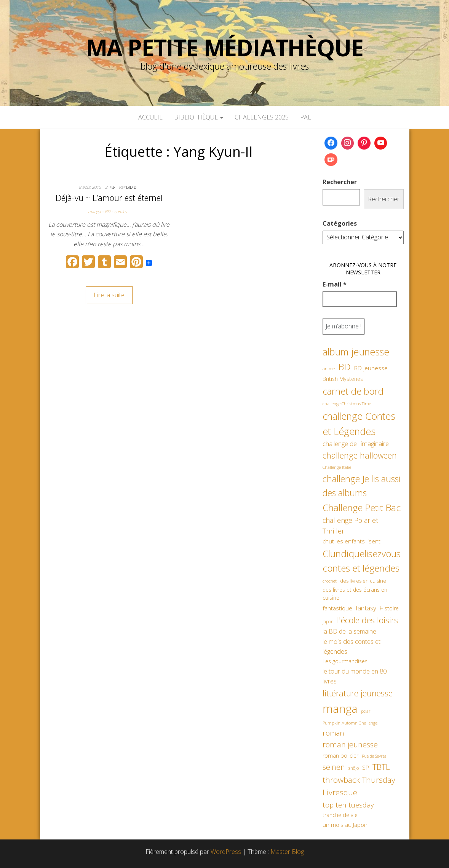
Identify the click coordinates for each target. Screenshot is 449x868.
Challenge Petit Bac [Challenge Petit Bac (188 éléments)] (362, 507)
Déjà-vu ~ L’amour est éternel (109, 197)
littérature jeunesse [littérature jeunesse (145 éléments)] (358, 693)
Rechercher (340, 182)
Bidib (131, 187)
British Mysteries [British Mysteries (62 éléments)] (343, 379)
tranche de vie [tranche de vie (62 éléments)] (340, 815)
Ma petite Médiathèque (225, 48)
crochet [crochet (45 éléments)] (330, 581)
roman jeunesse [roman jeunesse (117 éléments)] (350, 745)
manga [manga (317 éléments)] (340, 709)
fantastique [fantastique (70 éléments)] (337, 608)
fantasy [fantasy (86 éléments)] (366, 608)
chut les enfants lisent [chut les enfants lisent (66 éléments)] (352, 541)
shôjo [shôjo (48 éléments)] (354, 768)
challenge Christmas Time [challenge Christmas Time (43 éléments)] (347, 404)
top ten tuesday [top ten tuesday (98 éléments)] (348, 805)
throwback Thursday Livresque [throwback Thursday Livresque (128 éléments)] (359, 786)
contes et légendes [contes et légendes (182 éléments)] (361, 568)
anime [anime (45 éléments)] (329, 369)
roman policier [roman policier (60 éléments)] (340, 756)
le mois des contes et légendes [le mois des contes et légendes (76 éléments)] (352, 647)
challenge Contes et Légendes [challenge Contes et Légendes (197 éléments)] (359, 424)
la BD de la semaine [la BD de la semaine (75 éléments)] (349, 631)
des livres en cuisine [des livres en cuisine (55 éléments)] (363, 581)
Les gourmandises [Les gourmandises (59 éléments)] (345, 661)
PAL (306, 117)
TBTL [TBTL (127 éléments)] (381, 767)
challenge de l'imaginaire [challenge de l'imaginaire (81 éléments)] (356, 444)
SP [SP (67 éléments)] (366, 768)
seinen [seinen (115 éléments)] (334, 767)
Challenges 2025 (262, 117)
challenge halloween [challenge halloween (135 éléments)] (360, 455)
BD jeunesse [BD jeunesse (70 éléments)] (371, 368)
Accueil (150, 117)
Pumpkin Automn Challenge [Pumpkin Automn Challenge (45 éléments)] (350, 723)
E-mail (335, 284)
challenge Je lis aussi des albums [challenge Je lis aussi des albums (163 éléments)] (362, 486)
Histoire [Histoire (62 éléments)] (389, 608)
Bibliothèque (199, 117)
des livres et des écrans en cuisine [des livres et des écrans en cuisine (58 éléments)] (355, 594)
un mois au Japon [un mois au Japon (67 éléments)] (345, 825)
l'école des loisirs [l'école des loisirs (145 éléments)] (368, 620)
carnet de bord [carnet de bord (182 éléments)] (353, 391)
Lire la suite (109, 295)
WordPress (226, 852)
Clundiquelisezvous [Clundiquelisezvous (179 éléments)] (362, 553)
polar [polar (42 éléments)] (366, 711)
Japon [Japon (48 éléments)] (328, 622)
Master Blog (287, 852)
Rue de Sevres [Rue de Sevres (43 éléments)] (374, 756)
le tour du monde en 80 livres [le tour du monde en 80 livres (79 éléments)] (355, 676)
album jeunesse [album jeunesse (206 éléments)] (356, 352)
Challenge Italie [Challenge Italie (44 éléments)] (337, 467)
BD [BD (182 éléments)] (344, 367)
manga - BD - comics (107, 211)
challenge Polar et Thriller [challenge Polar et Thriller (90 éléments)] (350, 526)
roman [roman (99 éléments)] (333, 733)
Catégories (340, 223)
